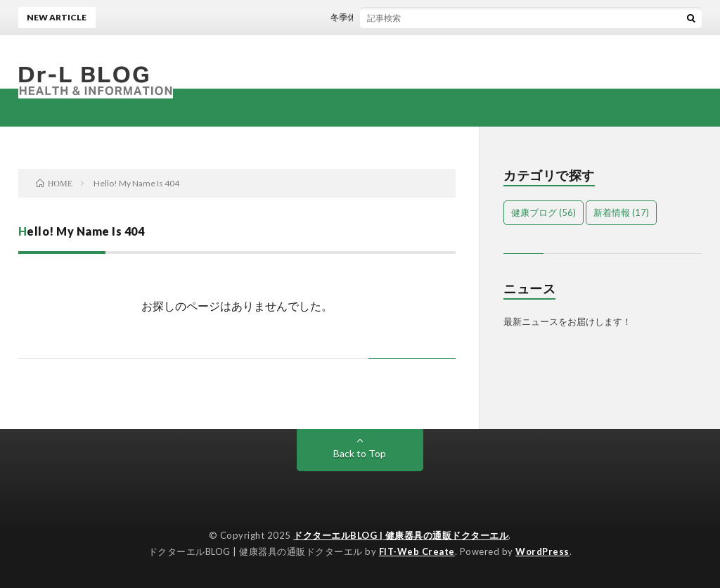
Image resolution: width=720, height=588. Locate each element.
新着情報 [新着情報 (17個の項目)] (621, 212)
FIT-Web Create (417, 551)
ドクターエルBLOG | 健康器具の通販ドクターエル (401, 535)
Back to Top (360, 453)
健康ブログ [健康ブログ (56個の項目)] (544, 212)
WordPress (542, 551)
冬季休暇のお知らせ (371, 17)
